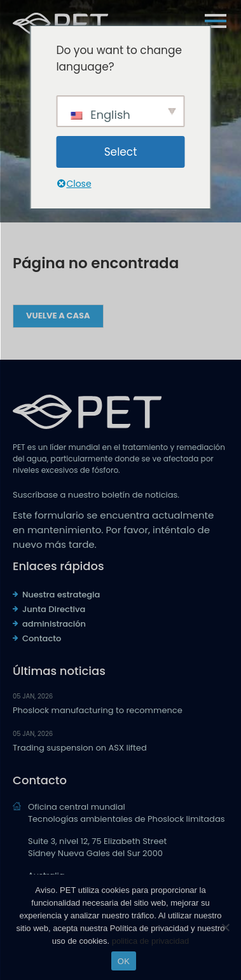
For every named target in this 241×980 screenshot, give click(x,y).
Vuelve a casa (58, 316)
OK (124, 961)
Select (121, 152)
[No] (225, 927)
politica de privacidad (150, 941)
